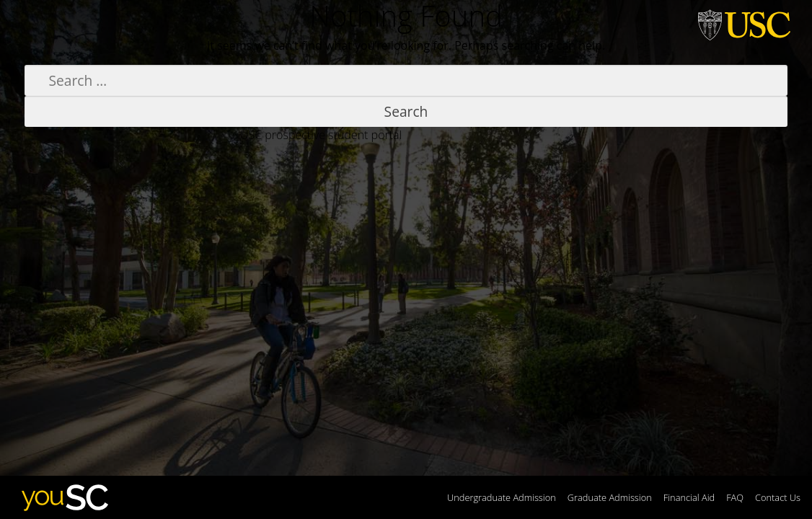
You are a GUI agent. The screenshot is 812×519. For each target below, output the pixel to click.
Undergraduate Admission (502, 497)
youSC (63, 497)
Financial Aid (689, 497)
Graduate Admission (610, 497)
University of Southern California (744, 23)
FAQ (735, 497)
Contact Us (778, 497)
